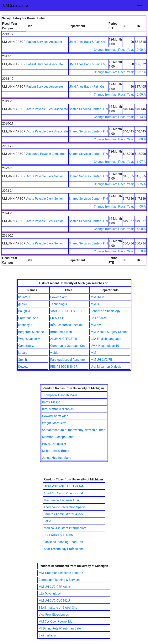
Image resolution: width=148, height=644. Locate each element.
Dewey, (23, 367)
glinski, (23, 304)
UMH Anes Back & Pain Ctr (87, 42)
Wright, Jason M (29, 339)
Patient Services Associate (45, 64)
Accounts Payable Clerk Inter (46, 154)
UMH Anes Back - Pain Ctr (87, 87)
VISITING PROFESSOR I (66, 311)
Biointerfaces (48, 635)
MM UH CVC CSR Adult (54, 587)
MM (93, 353)
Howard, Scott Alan (55, 416)
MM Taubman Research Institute (61, 573)
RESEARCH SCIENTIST (59, 535)
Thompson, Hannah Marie (60, 395)
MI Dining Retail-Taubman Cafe (60, 628)
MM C (95, 304)
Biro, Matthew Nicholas (58, 409)
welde (54, 353)
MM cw (96, 325)
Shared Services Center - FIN (88, 109)
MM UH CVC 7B (101, 360)
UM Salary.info (16, 5)
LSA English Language (106, 339)
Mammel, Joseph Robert (59, 437)
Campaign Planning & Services (59, 580)
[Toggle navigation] (140, 5)
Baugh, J (24, 311)
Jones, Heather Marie (57, 458)
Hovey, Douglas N (54, 444)
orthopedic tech (61, 332)
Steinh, (23, 360)
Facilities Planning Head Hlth (63, 542)
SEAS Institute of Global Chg (58, 608)
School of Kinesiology (105, 311)
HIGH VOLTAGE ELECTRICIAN (64, 486)
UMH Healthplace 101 (106, 346)
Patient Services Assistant (44, 42)
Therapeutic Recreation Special (65, 507)
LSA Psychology (50, 594)
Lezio (47, 521)
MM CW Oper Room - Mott (56, 622)
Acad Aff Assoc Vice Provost (63, 493)
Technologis (59, 304)
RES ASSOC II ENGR (64, 367)
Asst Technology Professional (64, 549)
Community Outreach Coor (69, 346)
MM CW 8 (97, 297)
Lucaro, (23, 353)
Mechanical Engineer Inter (61, 500)
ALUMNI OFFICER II (64, 339)
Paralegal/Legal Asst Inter (68, 360)
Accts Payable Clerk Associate (47, 109)
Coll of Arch (99, 318)
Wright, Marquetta (54, 423)
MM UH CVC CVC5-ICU (54, 601)
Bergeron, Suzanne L (32, 332)
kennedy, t (25, 325)
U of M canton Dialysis (106, 367)
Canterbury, (26, 346)
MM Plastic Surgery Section (109, 332)
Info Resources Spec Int (66, 325)
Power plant (58, 297)
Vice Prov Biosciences (54, 615)
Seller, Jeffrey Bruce (56, 451)
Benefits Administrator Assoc (64, 514)
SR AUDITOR (59, 318)
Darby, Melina (51, 402)
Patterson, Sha (28, 318)
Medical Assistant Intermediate (65, 528)
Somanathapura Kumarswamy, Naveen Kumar (73, 430)
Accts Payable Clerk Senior (45, 176)
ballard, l (24, 297)
